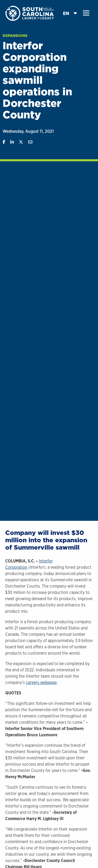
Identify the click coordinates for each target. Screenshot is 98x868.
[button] (86, 13)
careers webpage (41, 682)
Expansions (15, 36)
